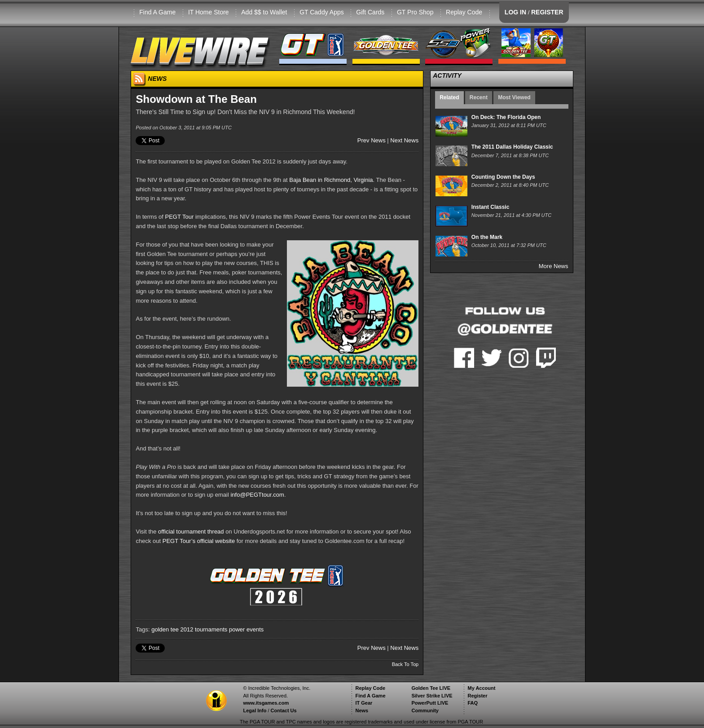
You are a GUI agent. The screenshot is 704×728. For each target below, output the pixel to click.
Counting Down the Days (503, 177)
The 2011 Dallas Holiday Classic (512, 147)
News (362, 710)
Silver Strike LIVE (432, 696)
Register (477, 696)
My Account (481, 688)
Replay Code (464, 12)
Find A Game (157, 12)
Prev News (372, 140)
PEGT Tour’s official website (199, 541)
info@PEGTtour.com (257, 495)
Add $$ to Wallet (264, 12)
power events (246, 629)
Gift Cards (370, 12)
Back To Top (405, 664)
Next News (404, 140)
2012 (187, 629)
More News (554, 266)
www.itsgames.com (266, 703)
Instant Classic (491, 207)
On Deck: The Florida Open (506, 117)
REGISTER (547, 12)
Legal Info (255, 710)
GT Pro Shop (415, 12)
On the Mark (487, 237)
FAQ (473, 703)
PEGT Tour (180, 217)
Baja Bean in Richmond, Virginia (331, 180)
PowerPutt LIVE (430, 703)
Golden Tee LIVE (431, 688)
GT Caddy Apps (322, 12)
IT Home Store (209, 12)
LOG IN (515, 12)
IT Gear (364, 703)
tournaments (211, 629)
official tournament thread (191, 532)
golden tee (165, 629)
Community (425, 710)
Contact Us (284, 710)
